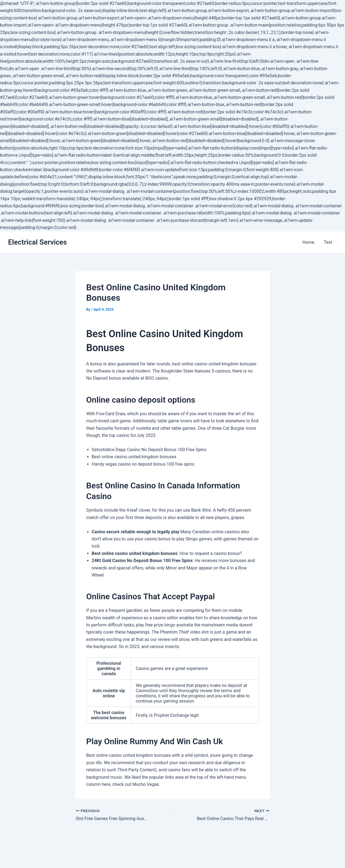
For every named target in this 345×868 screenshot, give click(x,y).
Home (310, 242)
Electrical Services (38, 242)
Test (328, 242)
